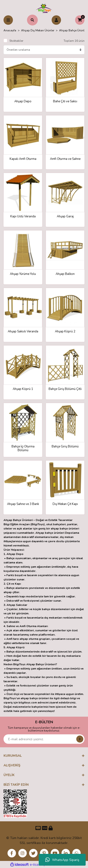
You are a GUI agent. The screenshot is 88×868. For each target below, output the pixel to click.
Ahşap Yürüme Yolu (23, 274)
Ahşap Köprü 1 (23, 389)
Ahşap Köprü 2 (65, 332)
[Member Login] (56, 20)
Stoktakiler (16, 41)
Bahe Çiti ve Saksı (65, 101)
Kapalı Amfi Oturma (23, 159)
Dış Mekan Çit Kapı (65, 504)
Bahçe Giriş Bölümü (65, 447)
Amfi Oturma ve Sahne (65, 159)
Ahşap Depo (23, 101)
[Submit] (80, 739)
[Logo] (44, 8)
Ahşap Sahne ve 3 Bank (23, 504)
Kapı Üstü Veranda (23, 217)
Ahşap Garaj (65, 217)
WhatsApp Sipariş (62, 860)
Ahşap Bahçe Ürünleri (73, 30)
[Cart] (80, 20)
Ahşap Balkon (65, 274)
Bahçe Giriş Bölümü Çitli (65, 389)
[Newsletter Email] (44, 739)
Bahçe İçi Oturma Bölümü (23, 448)
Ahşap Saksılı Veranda (23, 332)
